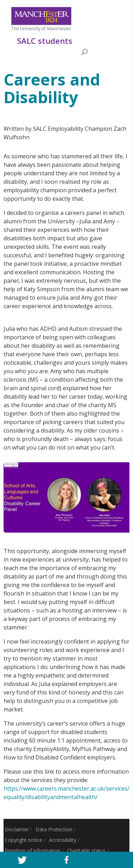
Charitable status (86, 851)
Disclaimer (17, 829)
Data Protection (54, 829)
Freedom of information (32, 851)
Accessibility (63, 840)
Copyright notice (23, 840)
